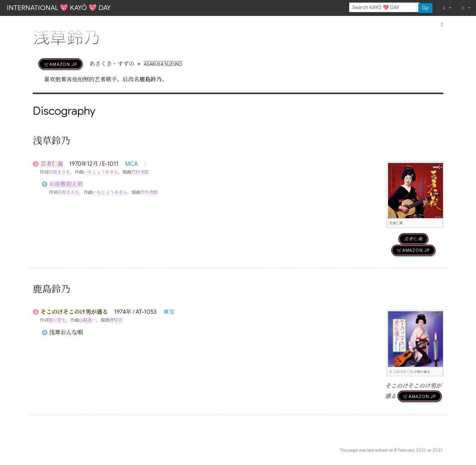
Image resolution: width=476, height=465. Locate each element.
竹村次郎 (140, 172)
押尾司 (116, 320)
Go (425, 8)
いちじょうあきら (101, 172)
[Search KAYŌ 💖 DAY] (384, 7)
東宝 (169, 312)
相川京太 (57, 320)
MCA (132, 164)
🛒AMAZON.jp (60, 64)
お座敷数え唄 (66, 184)
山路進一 (88, 320)
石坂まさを (59, 172)
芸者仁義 (52, 164)
